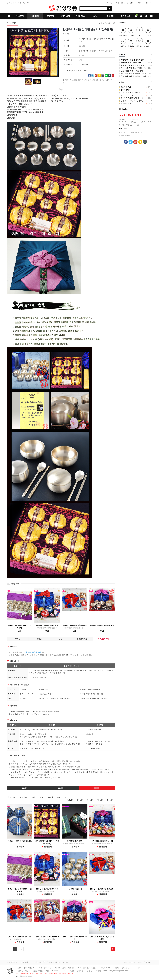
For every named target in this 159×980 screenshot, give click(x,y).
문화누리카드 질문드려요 (129, 92)
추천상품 (80, 800)
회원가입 (119, 3)
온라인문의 (128, 962)
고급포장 (100, 80)
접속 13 (149, 3)
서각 (95, 16)
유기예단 (35, 16)
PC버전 (149, 962)
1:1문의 (140, 962)
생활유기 (50, 16)
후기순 (51, 797)
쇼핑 (140, 3)
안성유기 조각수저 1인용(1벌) (131, 101)
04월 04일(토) (23, 3)
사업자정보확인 (22, 971)
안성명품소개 (12, 962)
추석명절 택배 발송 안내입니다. (132, 68)
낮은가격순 (24, 797)
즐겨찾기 (10, 3)
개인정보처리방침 (39, 962)
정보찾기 (130, 3)
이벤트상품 (125, 16)
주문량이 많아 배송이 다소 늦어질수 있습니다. (138, 76)
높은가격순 (12, 797)
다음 (61, 788)
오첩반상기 (82, 80)
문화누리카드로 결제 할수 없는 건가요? (135, 98)
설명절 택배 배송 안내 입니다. (132, 65)
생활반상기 (65, 16)
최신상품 (90, 800)
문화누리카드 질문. (127, 95)
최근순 (67, 797)
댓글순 (59, 797)
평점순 (42, 797)
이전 (25, 788)
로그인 (110, 3)
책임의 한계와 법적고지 (59, 962)
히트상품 (70, 800)
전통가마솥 (80, 16)
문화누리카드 (125, 103)
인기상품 (100, 800)
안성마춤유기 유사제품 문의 (131, 71)
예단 (67, 80)
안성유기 (20, 16)
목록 (97, 788)
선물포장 (73, 80)
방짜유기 (92, 80)
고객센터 (110, 16)
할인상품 (110, 800)
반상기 (107, 80)
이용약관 (24, 962)
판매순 (34, 797)
